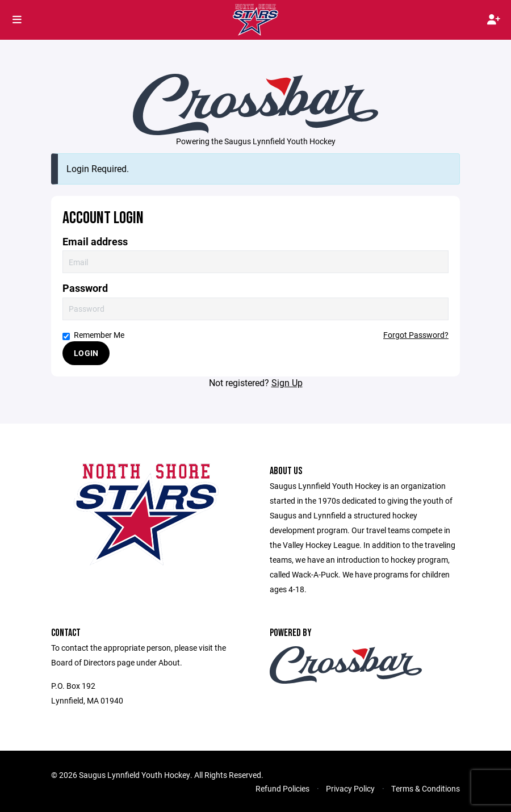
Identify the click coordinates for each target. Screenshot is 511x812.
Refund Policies (282, 788)
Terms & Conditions (426, 788)
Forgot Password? (416, 335)
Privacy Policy (350, 788)
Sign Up (287, 382)
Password (85, 288)
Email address (95, 242)
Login (86, 353)
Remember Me (93, 335)
